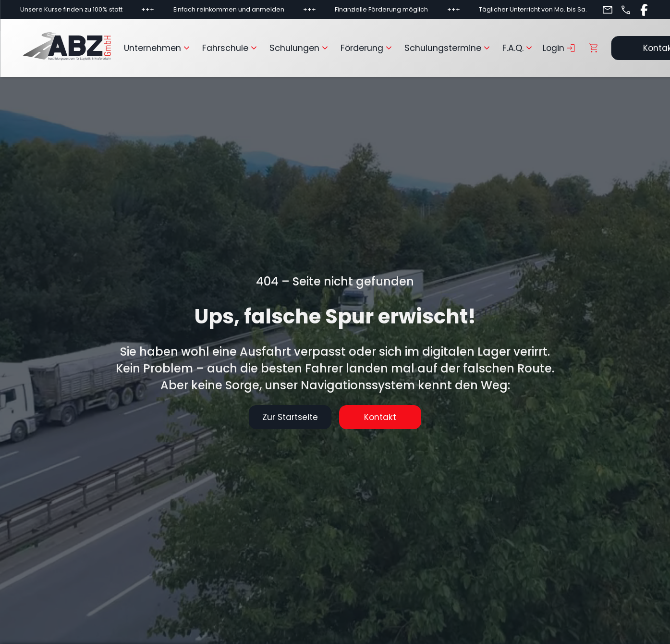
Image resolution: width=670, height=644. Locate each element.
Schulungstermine (449, 48)
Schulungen (300, 48)
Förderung (368, 48)
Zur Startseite (283, 417)
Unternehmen (158, 48)
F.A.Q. (519, 48)
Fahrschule (231, 48)
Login (560, 48)
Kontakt (387, 417)
